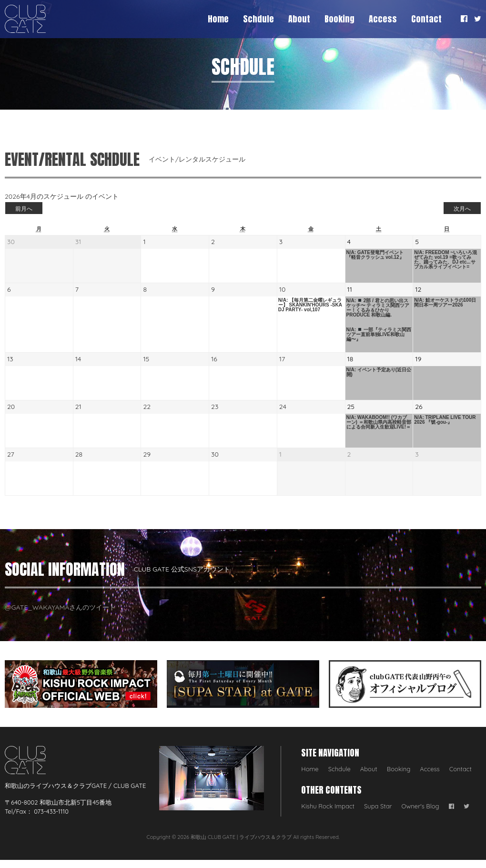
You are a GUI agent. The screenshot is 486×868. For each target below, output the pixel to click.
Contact (426, 19)
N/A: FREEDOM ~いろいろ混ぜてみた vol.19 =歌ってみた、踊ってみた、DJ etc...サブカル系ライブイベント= (445, 260)
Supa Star (378, 806)
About (299, 19)
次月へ (462, 209)
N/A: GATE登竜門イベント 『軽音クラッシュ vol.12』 (375, 255)
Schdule (258, 19)
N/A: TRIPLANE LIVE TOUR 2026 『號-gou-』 (445, 420)
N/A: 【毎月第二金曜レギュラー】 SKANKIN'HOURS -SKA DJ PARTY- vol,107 (310, 305)
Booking (339, 19)
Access (383, 19)
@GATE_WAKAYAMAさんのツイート (60, 607)
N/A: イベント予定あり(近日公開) (379, 372)
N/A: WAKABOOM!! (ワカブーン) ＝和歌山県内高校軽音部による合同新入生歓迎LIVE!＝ (379, 422)
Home (218, 19)
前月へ (24, 209)
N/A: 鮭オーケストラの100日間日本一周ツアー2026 (445, 303)
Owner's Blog (420, 806)
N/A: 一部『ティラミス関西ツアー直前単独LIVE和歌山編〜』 (379, 334)
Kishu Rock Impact (328, 806)
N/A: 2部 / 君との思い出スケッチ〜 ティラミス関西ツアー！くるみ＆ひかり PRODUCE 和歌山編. (378, 308)
